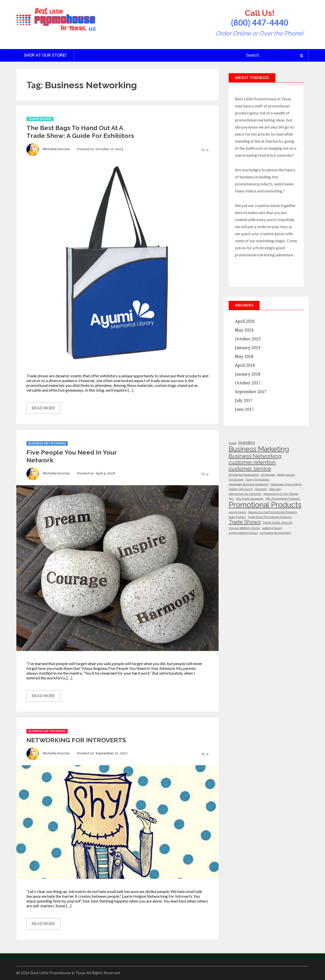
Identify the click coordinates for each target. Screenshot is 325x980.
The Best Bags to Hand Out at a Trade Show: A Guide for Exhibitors (80, 132)
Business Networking (47, 443)
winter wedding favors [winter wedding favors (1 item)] (243, 533)
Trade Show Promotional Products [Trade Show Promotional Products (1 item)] (270, 517)
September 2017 (251, 392)
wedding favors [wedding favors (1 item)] (272, 528)
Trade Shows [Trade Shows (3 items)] (245, 522)
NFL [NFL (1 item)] (231, 499)
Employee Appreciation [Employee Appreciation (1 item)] (244, 475)
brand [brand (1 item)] (233, 443)
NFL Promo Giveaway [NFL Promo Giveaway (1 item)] (250, 499)
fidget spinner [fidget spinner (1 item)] (286, 475)
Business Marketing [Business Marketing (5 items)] (259, 449)
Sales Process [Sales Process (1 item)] (237, 517)
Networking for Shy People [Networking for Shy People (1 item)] (281, 494)
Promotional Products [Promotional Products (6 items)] (265, 505)
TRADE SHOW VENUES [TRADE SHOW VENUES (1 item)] (277, 523)
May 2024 (244, 330)
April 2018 (245, 365)
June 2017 (244, 409)
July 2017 (244, 401)
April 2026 (245, 321)
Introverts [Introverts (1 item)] (261, 489)
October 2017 (248, 383)
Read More (43, 408)
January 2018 (248, 374)
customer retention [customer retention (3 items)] (252, 462)
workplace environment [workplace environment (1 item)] (275, 533)
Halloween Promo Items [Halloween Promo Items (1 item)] (286, 484)
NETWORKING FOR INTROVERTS (76, 740)
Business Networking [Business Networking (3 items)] (255, 456)
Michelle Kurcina (56, 149)
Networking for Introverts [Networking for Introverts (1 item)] (245, 494)
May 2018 (244, 357)
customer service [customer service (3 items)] (250, 468)
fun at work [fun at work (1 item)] (236, 479)
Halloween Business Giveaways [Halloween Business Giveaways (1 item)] (249, 484)
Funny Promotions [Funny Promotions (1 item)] (257, 479)
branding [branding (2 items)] (247, 442)
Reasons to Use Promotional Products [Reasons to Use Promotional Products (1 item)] (273, 512)
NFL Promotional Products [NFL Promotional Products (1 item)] (283, 499)
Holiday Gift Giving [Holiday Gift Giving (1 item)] (241, 489)
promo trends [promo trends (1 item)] (237, 512)
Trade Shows (40, 119)
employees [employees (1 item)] (268, 475)
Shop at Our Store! (45, 55)
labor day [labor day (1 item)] (275, 489)
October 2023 (248, 339)
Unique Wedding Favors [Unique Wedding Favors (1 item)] (244, 528)
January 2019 (248, 348)
